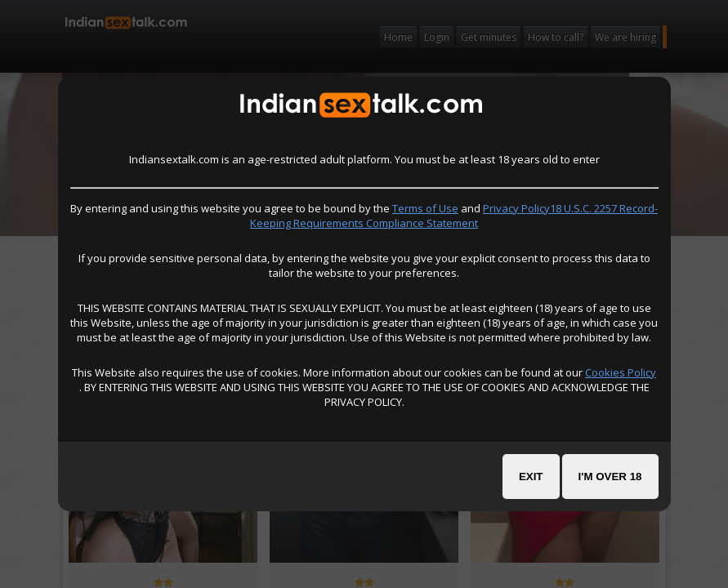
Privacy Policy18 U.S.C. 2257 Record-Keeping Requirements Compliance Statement (454, 216)
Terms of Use (425, 208)
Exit (531, 477)
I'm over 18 (610, 477)
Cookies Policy (621, 372)
